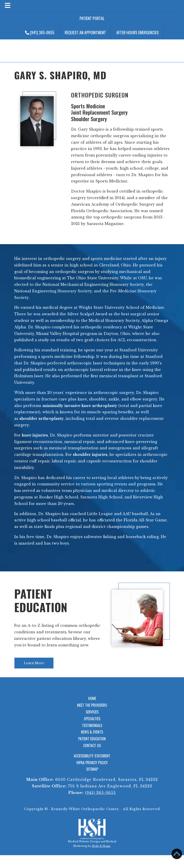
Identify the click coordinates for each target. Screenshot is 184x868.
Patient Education (41, 600)
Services (92, 712)
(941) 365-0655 (40, 32)
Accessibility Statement (92, 756)
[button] (177, 854)
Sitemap (92, 769)
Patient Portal (92, 18)
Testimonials (92, 725)
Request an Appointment (85, 32)
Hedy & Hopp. (101, 846)
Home (92, 698)
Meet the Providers (92, 705)
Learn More (34, 663)
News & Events (92, 732)
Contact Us (92, 745)
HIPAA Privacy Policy (92, 763)
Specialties (92, 719)
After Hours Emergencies (138, 32)
